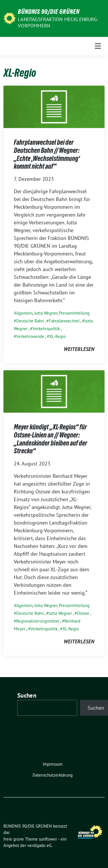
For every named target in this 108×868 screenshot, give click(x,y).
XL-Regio (57, 336)
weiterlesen (79, 349)
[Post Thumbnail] (54, 106)
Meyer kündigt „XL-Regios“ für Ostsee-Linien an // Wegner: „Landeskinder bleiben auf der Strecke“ (51, 439)
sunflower (48, 839)
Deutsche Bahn (30, 321)
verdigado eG (39, 845)
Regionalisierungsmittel (38, 621)
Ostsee (83, 613)
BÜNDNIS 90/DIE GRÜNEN (49, 12)
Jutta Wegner (46, 313)
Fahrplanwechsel (64, 321)
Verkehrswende (30, 336)
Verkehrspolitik (46, 329)
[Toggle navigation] (98, 46)
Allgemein (23, 313)
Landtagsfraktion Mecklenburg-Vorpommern (58, 22)
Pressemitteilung (74, 313)
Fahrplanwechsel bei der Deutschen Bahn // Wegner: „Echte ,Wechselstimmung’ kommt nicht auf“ (47, 154)
